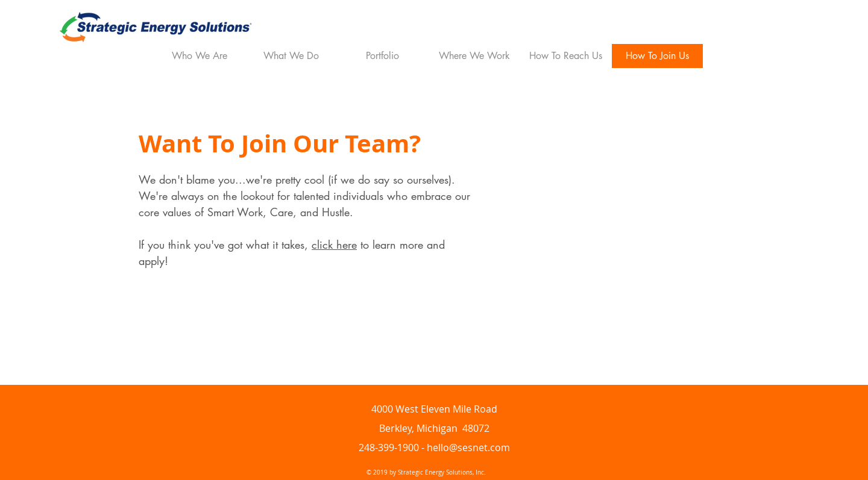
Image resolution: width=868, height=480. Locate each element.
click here (334, 245)
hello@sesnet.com (468, 447)
